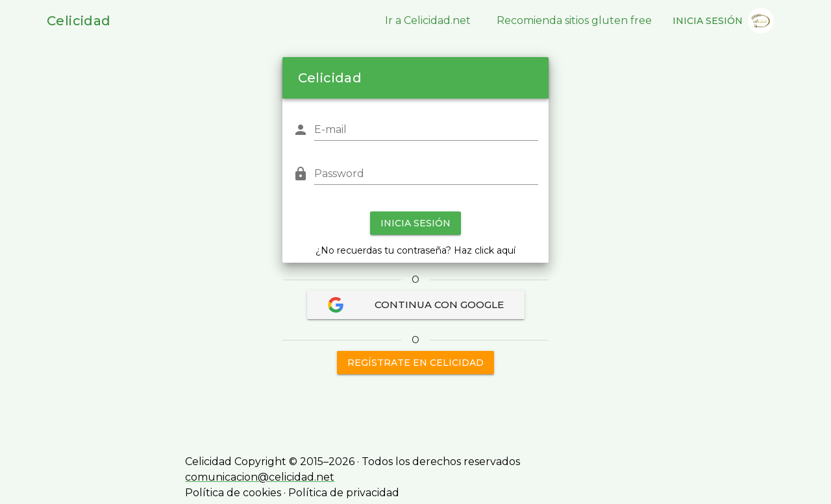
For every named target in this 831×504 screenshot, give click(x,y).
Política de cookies (233, 493)
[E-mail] (427, 130)
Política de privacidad (344, 493)
